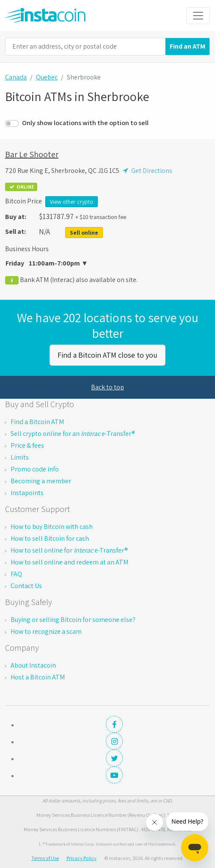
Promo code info (35, 469)
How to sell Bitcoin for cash (50, 538)
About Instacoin (33, 665)
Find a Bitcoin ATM (37, 422)
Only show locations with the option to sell (85, 123)
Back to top (107, 387)
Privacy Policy (81, 858)
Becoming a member (41, 481)
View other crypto (72, 202)
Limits (20, 457)
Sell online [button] (84, 233)
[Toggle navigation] (198, 16)
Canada (16, 77)
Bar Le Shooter (32, 154)
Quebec (47, 77)
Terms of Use (45, 858)
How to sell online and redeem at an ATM (69, 562)
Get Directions (146, 171)
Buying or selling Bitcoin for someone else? (73, 620)
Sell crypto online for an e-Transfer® (73, 434)
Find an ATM (187, 46)
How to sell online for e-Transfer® (69, 550)
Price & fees (27, 445)
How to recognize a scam (46, 631)
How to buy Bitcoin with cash (52, 527)
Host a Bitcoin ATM (38, 677)
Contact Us (26, 586)
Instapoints (27, 493)
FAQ (16, 574)
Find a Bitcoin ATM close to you (107, 355)
